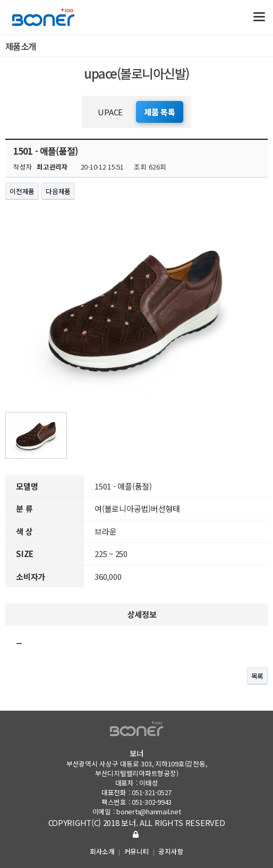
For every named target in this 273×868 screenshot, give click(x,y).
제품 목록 (160, 112)
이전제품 (22, 191)
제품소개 (139, 46)
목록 (258, 676)
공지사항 (171, 851)
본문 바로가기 (0, 0)
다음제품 (58, 191)
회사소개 (102, 851)
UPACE (110, 112)
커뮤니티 (137, 851)
